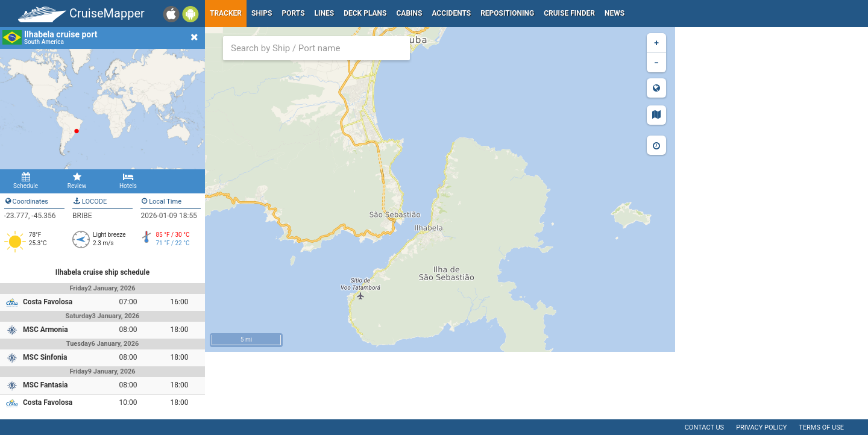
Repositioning (507, 13)
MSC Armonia (46, 330)
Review (77, 181)
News (615, 13)
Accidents (451, 13)
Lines (325, 13)
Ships (262, 13)
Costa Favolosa (48, 302)
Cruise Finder (569, 13)
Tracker (226, 13)
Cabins (409, 13)
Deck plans (365, 13)
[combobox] (316, 48)
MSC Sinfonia (45, 357)
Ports (294, 13)
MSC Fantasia (46, 385)
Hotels (128, 181)
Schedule (26, 181)
